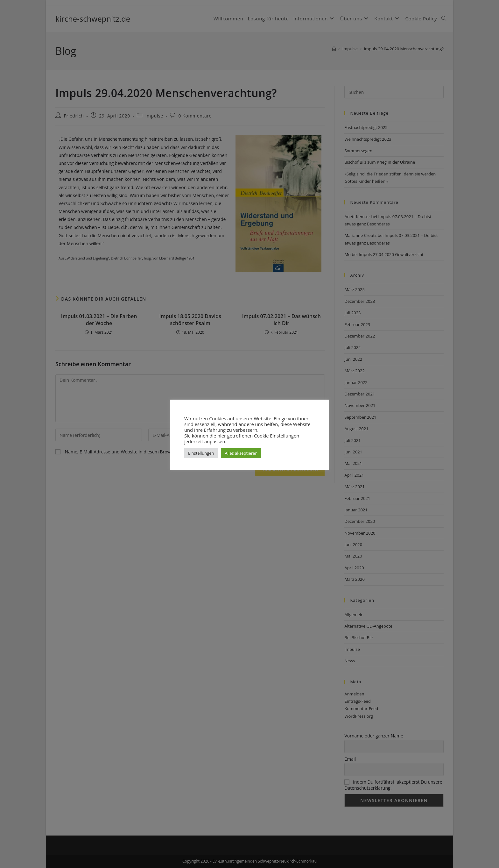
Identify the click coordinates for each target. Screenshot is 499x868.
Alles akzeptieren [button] (241, 453)
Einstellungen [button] (201, 453)
